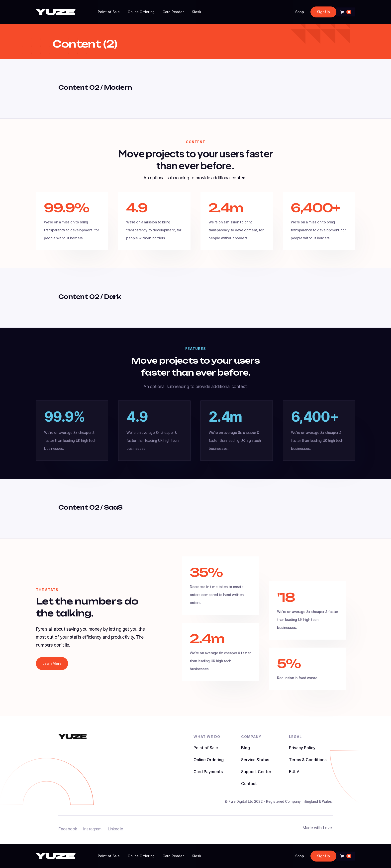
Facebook (68, 829)
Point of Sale (109, 12)
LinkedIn (115, 829)
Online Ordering (141, 12)
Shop (300, 12)
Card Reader (173, 12)
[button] (346, 12)
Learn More (52, 663)
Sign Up (323, 12)
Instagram (92, 829)
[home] (56, 12)
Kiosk (196, 12)
